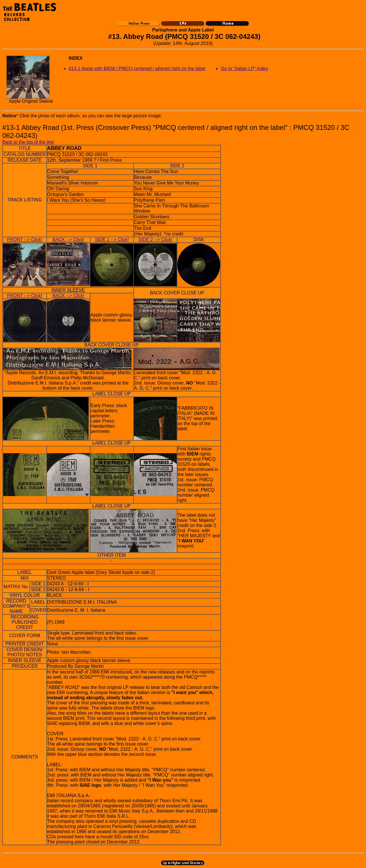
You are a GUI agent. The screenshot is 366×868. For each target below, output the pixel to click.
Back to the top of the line (28, 142)
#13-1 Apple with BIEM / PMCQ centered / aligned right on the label (137, 69)
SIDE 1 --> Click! (112, 240)
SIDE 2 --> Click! (155, 240)
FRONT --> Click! (25, 240)
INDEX (76, 58)
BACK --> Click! (69, 240)
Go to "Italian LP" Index (244, 69)
